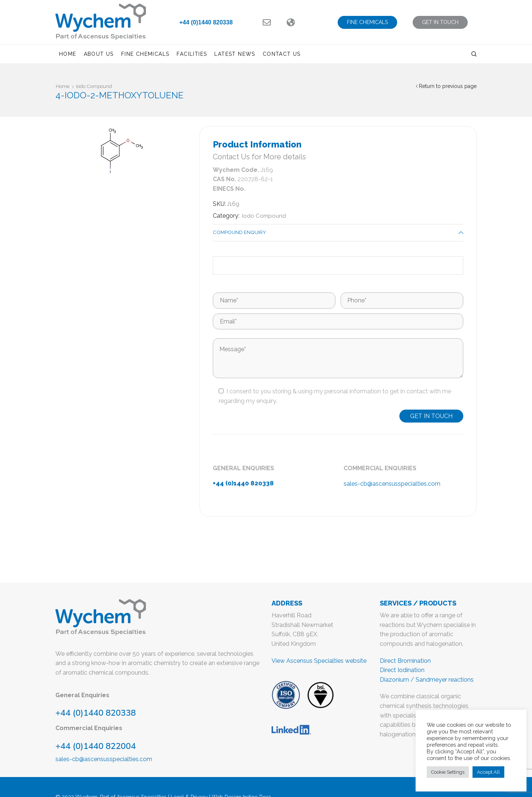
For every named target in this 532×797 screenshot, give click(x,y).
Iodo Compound (97, 86)
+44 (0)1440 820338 (206, 22)
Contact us (282, 54)
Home (68, 54)
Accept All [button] (488, 772)
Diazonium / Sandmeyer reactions (427, 681)
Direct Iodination (402, 671)
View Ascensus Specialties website (319, 662)
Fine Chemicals (145, 54)
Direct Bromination (405, 662)
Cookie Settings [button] (448, 772)
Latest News (235, 54)
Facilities (192, 54)
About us (99, 54)
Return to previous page (448, 86)
